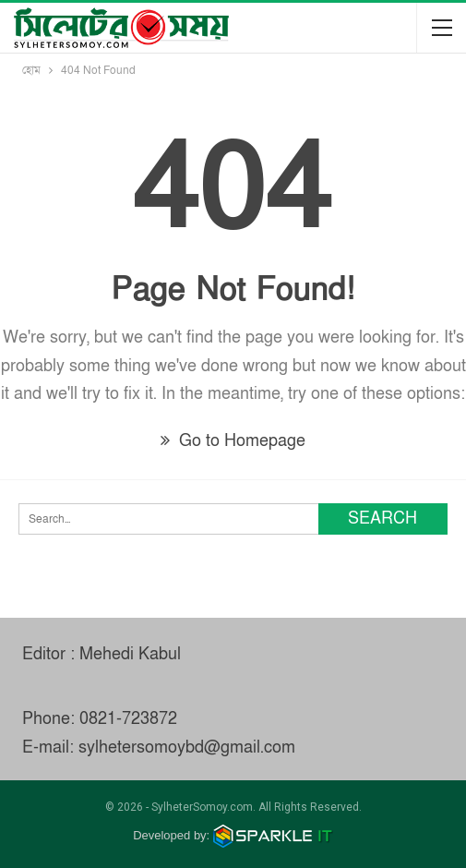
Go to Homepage (233, 441)
